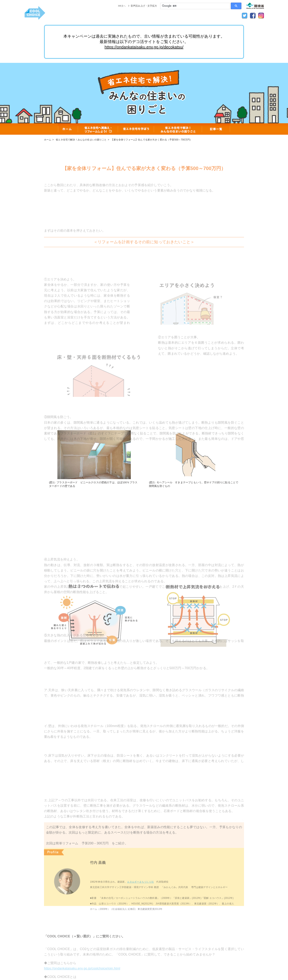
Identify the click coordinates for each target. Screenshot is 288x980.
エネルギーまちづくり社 (140, 893)
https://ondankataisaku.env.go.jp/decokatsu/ (144, 47)
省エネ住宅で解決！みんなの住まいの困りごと (178, 129)
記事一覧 (216, 129)
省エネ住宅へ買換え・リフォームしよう (98, 129)
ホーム (68, 129)
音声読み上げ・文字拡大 (144, 6)
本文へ (122, 6)
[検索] (195, 6)
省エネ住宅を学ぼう (136, 129)
